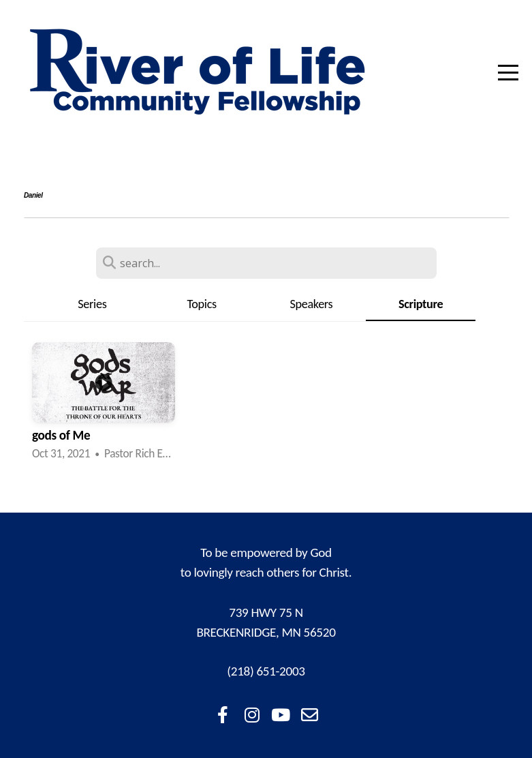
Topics (201, 304)
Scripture (421, 304)
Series (92, 304)
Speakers (311, 304)
